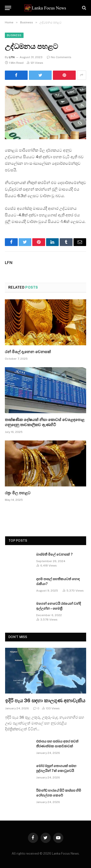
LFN (12, 57)
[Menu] (8, 8)
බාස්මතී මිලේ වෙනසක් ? (54, 554)
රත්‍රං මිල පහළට (18, 493)
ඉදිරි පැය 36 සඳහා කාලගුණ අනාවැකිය (45, 701)
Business (14, 35)
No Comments (59, 57)
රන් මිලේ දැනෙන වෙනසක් (28, 352)
